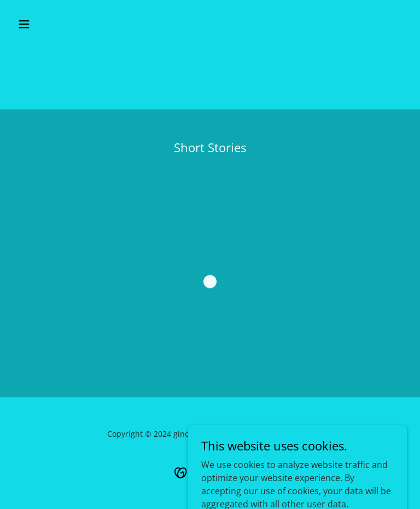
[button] (58, 24)
